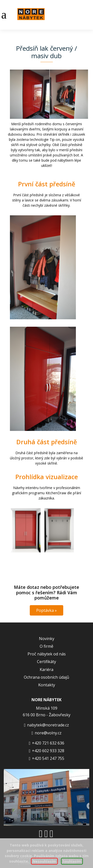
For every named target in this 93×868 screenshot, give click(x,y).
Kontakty (47, 685)
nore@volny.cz (48, 733)
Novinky (47, 639)
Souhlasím (72, 861)
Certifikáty (46, 662)
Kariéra (46, 670)
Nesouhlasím (44, 861)
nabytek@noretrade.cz (48, 725)
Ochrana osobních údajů (46, 677)
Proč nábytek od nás (47, 654)
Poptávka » (46, 610)
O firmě (46, 646)
